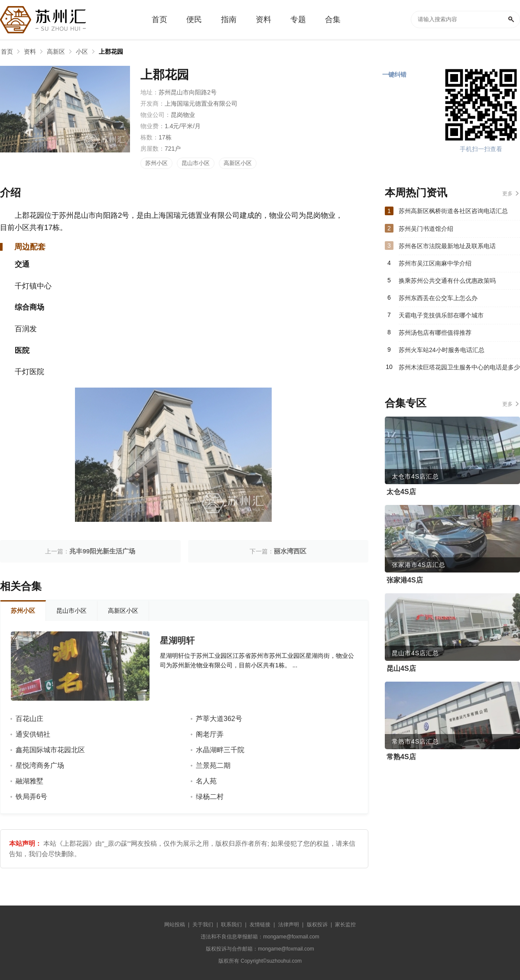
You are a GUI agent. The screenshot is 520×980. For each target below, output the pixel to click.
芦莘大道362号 (219, 719)
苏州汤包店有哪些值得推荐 (435, 333)
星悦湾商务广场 (40, 765)
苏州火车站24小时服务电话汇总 (442, 350)
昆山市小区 (196, 163)
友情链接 (260, 925)
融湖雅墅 (29, 781)
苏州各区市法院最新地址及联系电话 (447, 246)
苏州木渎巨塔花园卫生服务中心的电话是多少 (459, 367)
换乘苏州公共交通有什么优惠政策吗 (447, 281)
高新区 (56, 52)
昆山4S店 (401, 668)
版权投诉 (317, 925)
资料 (30, 52)
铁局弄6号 (31, 797)
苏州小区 (156, 163)
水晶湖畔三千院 (220, 750)
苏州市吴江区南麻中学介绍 (435, 263)
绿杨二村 (210, 797)
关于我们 (203, 925)
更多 (507, 194)
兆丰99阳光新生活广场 (102, 551)
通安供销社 (33, 734)
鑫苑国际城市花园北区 (50, 750)
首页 (7, 52)
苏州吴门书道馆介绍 (426, 229)
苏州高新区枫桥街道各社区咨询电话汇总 (453, 211)
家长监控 (345, 925)
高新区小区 (238, 163)
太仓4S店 (401, 492)
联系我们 (231, 925)
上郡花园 (111, 52)
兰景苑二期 (213, 765)
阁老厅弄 (210, 734)
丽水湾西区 (290, 551)
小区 (82, 52)
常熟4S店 (401, 757)
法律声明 (289, 925)
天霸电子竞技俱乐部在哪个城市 (441, 315)
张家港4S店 (405, 580)
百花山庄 (29, 719)
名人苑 (206, 781)
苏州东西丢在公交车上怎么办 (438, 298)
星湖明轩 (177, 640)
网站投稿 (175, 925)
